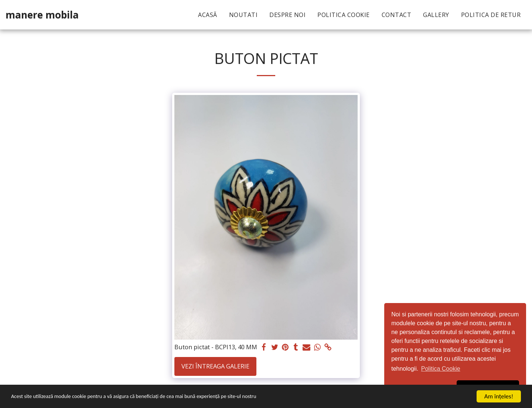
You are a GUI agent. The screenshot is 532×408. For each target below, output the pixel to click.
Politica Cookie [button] (441, 369)
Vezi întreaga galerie (215, 366)
